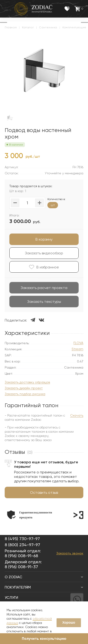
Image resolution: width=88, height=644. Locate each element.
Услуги (44, 598)
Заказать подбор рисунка (25, 394)
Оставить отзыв (44, 492)
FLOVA (78, 343)
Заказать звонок (70, 553)
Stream (77, 349)
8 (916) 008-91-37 (21, 567)
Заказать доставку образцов (27, 382)
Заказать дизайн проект (24, 388)
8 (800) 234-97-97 (22, 545)
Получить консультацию (44, 639)
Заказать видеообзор (44, 253)
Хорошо (69, 622)
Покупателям (44, 587)
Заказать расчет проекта (44, 288)
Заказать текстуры (44, 302)
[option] (30, 515)
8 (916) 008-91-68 (21, 556)
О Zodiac (44, 577)
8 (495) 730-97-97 (22, 539)
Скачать (77, 415)
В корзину (44, 239)
